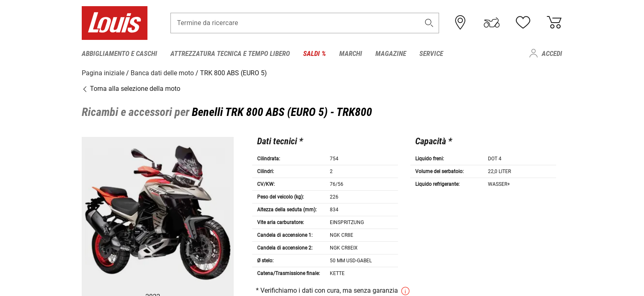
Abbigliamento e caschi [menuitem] (120, 53)
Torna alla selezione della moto (131, 88)
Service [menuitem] (431, 53)
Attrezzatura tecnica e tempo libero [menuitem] (230, 53)
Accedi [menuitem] (552, 53)
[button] (429, 23)
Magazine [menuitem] (391, 53)
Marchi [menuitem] (351, 53)
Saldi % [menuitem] (315, 53)
